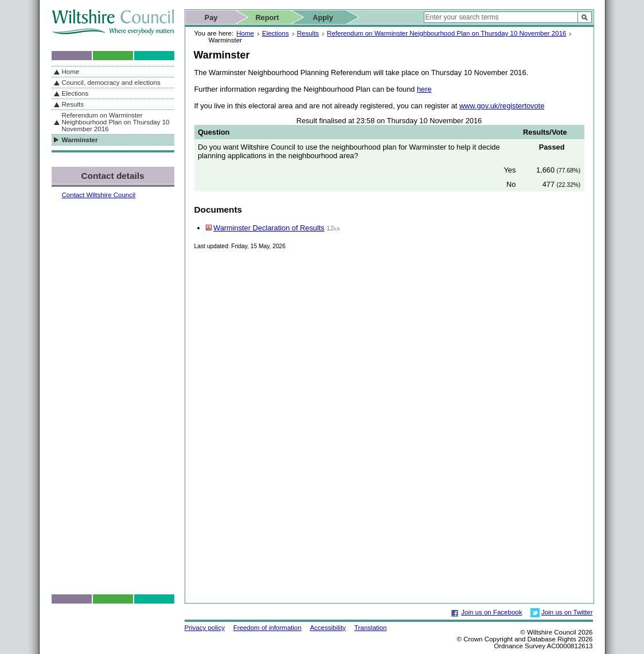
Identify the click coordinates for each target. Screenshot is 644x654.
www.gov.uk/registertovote (502, 106)
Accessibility (328, 628)
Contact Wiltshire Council (99, 195)
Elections (276, 33)
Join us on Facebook (491, 612)
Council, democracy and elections (111, 83)
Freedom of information (268, 628)
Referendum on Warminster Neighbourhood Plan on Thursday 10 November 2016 (446, 33)
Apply (323, 17)
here (424, 89)
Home (245, 33)
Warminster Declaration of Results (269, 228)
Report (267, 17)
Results (308, 33)
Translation (371, 628)
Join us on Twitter (567, 612)
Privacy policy (205, 628)
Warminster (80, 140)
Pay (211, 17)
